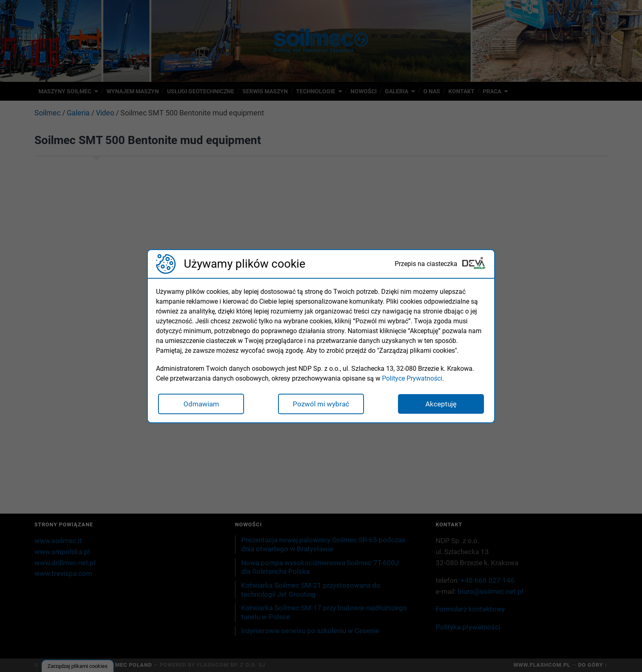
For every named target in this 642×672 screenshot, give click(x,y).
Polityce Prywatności (412, 378)
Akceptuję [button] (441, 404)
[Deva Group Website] (474, 264)
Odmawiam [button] (201, 404)
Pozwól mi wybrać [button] (321, 404)
